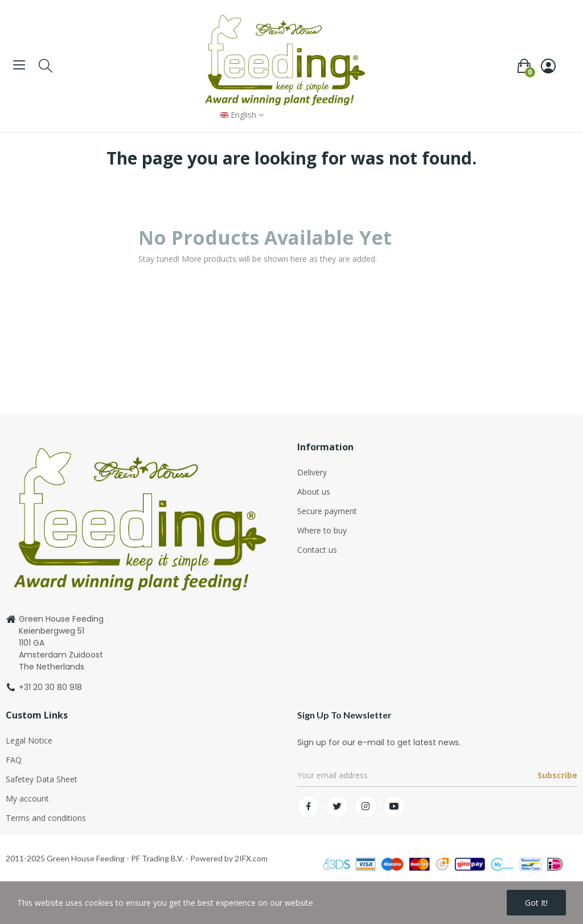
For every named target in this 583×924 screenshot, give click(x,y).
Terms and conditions (46, 818)
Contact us (317, 550)
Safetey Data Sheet (42, 779)
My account (27, 798)
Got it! (536, 903)
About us (314, 492)
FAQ (14, 760)
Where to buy (322, 530)
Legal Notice (29, 740)
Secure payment (327, 511)
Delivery (312, 472)
